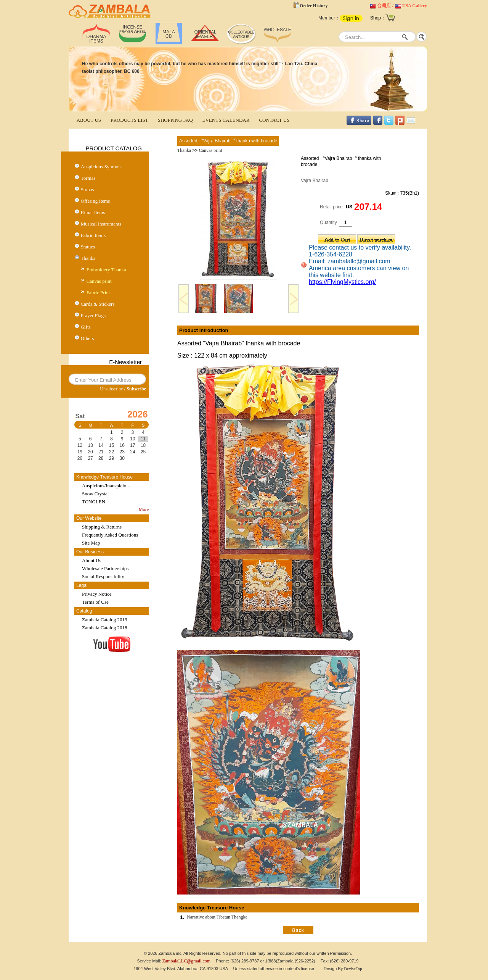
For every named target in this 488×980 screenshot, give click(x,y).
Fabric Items (93, 235)
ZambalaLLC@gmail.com (187, 961)
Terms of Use (95, 602)
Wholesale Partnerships (105, 568)
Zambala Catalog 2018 (104, 628)
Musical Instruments (101, 224)
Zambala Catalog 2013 (104, 620)
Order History (314, 6)
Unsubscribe (111, 389)
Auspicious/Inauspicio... (106, 486)
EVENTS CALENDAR (226, 120)
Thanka (88, 258)
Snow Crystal (95, 494)
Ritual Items (93, 212)
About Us (91, 560)
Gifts (86, 327)
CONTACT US (274, 120)
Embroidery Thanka (106, 270)
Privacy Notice (97, 594)
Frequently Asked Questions (110, 535)
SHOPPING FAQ (175, 120)
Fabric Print (98, 293)
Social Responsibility (103, 576)
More (144, 509)
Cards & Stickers (98, 304)
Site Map (91, 543)
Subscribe (136, 389)
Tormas (88, 178)
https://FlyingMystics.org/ (342, 282)
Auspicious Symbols (101, 167)
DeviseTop (353, 969)
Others (87, 338)
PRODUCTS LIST (129, 120)
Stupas (87, 189)
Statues (88, 247)
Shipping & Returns (102, 527)
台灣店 (384, 6)
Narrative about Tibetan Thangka (217, 917)
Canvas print (99, 281)
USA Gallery (415, 6)
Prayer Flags (93, 315)
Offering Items (96, 201)
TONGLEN (94, 502)
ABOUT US (89, 120)
